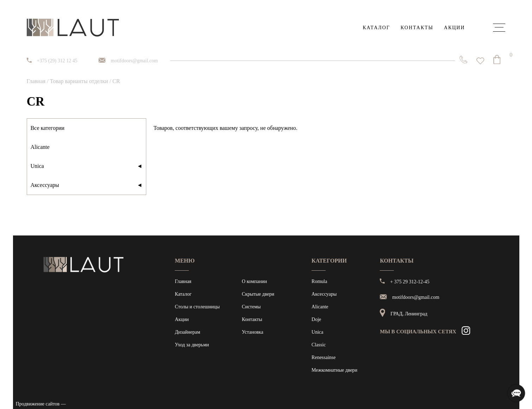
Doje (316, 319)
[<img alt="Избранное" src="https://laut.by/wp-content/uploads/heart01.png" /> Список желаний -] (480, 61)
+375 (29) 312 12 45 (57, 61)
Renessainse (323, 357)
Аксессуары (86, 185)
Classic (319, 345)
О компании (254, 281)
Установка (253, 332)
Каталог (376, 28)
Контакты (417, 28)
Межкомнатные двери (334, 370)
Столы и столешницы (197, 307)
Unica (86, 166)
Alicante (40, 147)
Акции (455, 28)
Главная (36, 81)
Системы (251, 307)
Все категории (48, 128)
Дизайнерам (187, 332)
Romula (319, 281)
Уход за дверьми (192, 345)
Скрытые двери (258, 294)
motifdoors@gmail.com (134, 61)
